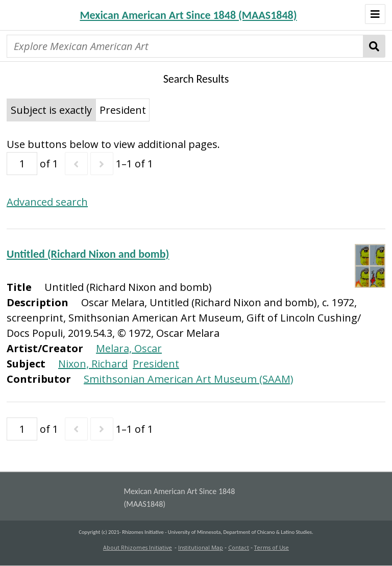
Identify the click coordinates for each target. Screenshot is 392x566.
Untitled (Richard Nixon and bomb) (88, 254)
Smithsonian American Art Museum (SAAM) (189, 379)
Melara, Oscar (129, 348)
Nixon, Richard (93, 364)
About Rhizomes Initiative (138, 548)
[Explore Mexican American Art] (185, 46)
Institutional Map (201, 548)
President (156, 364)
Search (374, 46)
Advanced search (47, 202)
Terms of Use (272, 548)
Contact (239, 548)
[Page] (22, 164)
